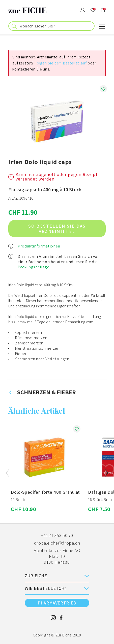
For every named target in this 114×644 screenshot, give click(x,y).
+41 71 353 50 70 (57, 535)
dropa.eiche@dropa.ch (57, 543)
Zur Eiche (64, 635)
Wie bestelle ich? (46, 588)
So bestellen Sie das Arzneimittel (57, 229)
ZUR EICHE (36, 576)
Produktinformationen (39, 246)
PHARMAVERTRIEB (57, 603)
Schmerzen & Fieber (42, 392)
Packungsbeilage (34, 267)
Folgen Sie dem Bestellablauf (61, 63)
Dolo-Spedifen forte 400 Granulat (45, 492)
